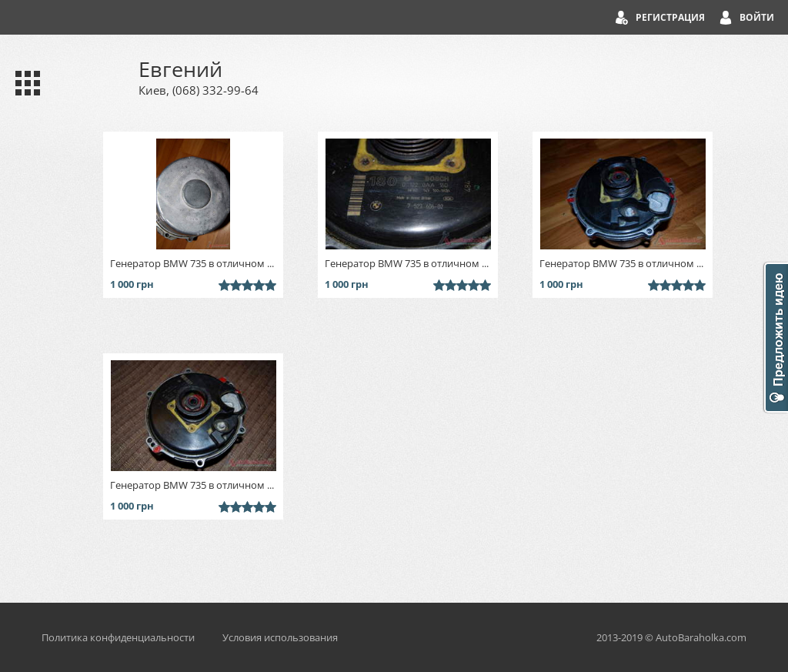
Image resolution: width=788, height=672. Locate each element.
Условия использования (280, 637)
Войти (757, 17)
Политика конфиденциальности (118, 637)
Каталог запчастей (24, 83)
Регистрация (670, 17)
